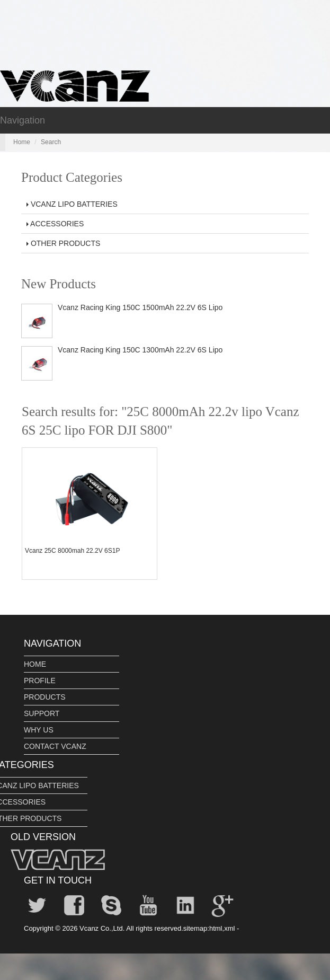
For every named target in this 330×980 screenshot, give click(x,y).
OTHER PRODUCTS (63, 243)
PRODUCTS (45, 697)
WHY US (39, 730)
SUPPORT (42, 713)
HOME (35, 664)
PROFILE (40, 681)
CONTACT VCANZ (55, 746)
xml (229, 928)
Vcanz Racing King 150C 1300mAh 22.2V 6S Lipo (140, 350)
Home (22, 142)
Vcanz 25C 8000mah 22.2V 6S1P (72, 551)
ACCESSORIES (55, 224)
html (216, 928)
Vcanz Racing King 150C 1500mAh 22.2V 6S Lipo (140, 307)
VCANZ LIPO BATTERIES (72, 204)
